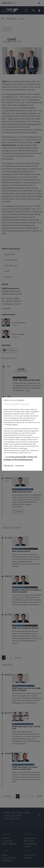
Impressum (20, 466)
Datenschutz (9, 466)
